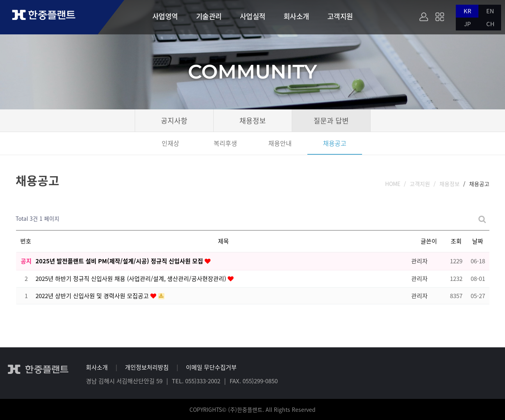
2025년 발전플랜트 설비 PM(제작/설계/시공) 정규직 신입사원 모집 (120, 261)
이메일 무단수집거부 (211, 367)
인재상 (170, 143)
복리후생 (225, 143)
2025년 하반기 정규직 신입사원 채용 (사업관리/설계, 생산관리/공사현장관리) (132, 279)
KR (468, 11)
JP (467, 24)
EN (490, 11)
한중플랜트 (51, 17)
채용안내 (280, 143)
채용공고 (335, 143)
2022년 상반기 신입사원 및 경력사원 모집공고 (93, 296)
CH (490, 24)
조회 (456, 241)
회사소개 (97, 367)
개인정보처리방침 (147, 367)
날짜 (478, 241)
